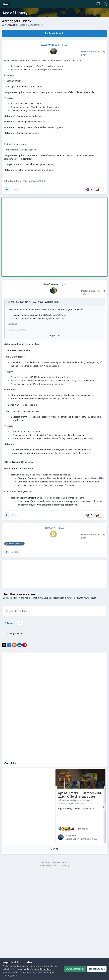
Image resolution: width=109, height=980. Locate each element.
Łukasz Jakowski (66, 800)
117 (61, 528)
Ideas (40, 25)
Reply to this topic (55, 33)
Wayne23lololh (12, 25)
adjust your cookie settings (38, 969)
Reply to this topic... (17, 611)
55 (64, 285)
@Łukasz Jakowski (14, 544)
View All (54, 849)
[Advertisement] (32, 233)
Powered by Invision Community (54, 866)
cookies (22, 966)
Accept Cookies (75, 969)
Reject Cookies (97, 969)
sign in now (66, 598)
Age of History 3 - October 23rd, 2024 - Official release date (80, 795)
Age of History (15, 13)
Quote (15, 190)
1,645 (65, 45)
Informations (64, 804)
